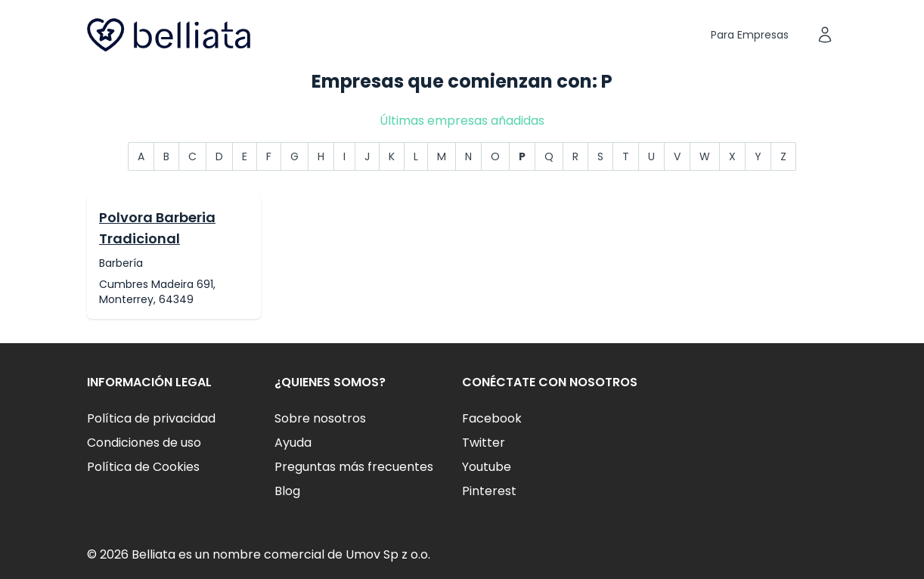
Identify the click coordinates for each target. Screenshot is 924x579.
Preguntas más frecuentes (354, 467)
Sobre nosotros (320, 418)
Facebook (492, 418)
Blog (287, 491)
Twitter (484, 443)
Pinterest (489, 491)
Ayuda (293, 443)
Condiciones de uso (144, 443)
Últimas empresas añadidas (462, 121)
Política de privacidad (151, 418)
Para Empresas (750, 35)
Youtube (487, 467)
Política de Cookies (143, 467)
